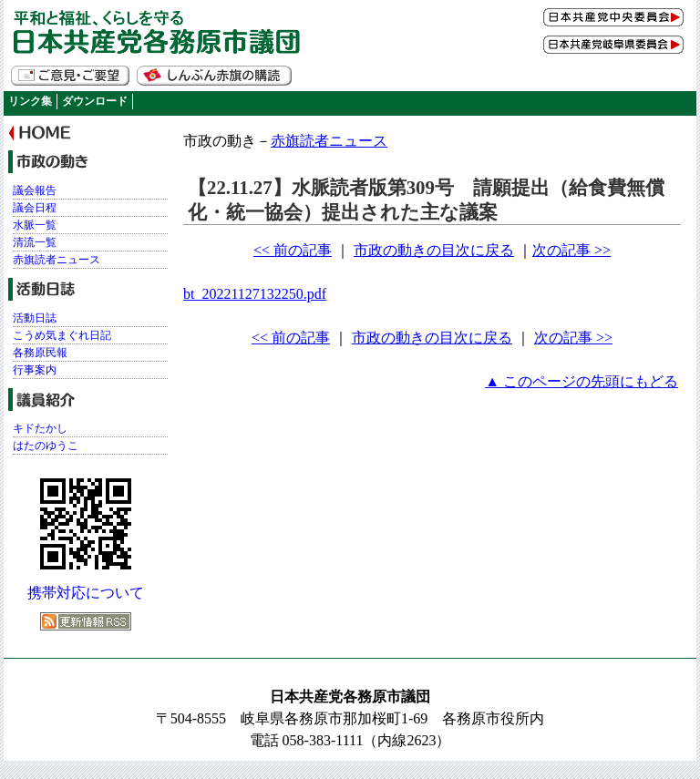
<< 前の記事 (293, 250)
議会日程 (35, 208)
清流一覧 (35, 242)
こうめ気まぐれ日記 (62, 335)
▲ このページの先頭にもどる (582, 381)
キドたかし (40, 428)
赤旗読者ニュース (329, 141)
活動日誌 (35, 318)
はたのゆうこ (46, 446)
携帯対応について (86, 593)
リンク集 (30, 101)
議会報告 (35, 190)
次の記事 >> (571, 250)
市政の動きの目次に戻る (434, 250)
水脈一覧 (35, 225)
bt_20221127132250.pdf (255, 294)
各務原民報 (40, 353)
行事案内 (35, 370)
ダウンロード (95, 101)
